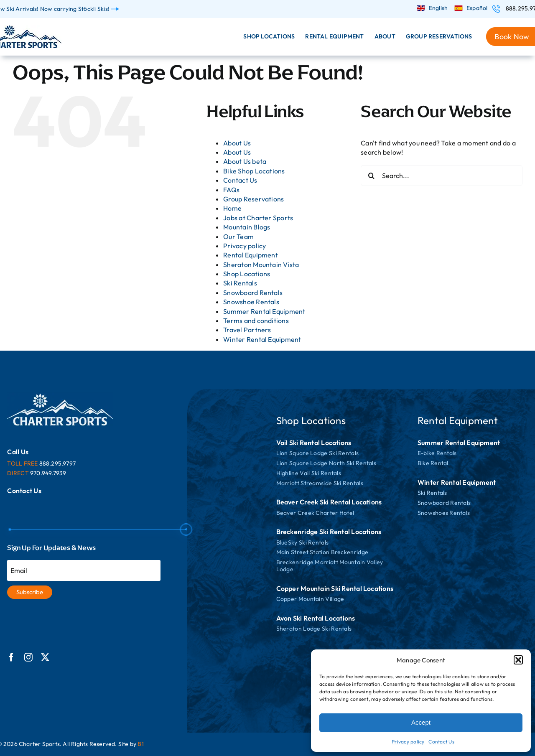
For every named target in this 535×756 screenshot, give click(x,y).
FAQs (231, 190)
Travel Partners (247, 330)
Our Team (238, 237)
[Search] (371, 176)
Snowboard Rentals (253, 293)
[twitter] (45, 657)
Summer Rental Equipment (264, 311)
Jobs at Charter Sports (258, 218)
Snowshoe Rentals (251, 302)
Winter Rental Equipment (262, 339)
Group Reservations (253, 199)
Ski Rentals (240, 283)
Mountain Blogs (247, 227)
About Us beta (245, 161)
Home (232, 208)
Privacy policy (408, 742)
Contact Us (441, 742)
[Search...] (442, 176)
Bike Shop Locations (254, 171)
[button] (518, 660)
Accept (421, 722)
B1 (140, 744)
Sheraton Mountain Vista (261, 265)
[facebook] (11, 657)
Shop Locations (247, 274)
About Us (237, 143)
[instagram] (28, 657)
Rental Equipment (251, 255)
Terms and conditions (256, 321)
